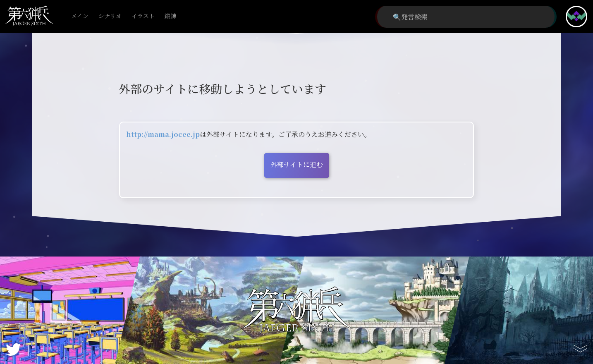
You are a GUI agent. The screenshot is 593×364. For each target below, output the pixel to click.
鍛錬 (170, 16)
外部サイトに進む (297, 164)
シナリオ (110, 16)
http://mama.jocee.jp (163, 134)
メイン (80, 16)
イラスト (143, 16)
